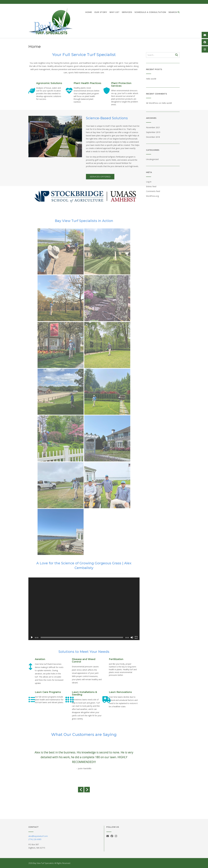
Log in (149, 182)
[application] (84, 609)
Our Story (101, 12)
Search (174, 12)
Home (89, 12)
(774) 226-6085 (35, 839)
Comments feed (153, 191)
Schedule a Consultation (150, 12)
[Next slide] (87, 790)
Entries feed (151, 186)
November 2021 (153, 127)
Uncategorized (152, 159)
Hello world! (151, 79)
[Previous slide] (81, 790)
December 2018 (153, 137)
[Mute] (132, 637)
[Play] (32, 637)
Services (127, 12)
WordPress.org (152, 196)
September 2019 (153, 132)
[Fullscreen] (136, 637)
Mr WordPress (152, 103)
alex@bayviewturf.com (38, 836)
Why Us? (114, 12)
